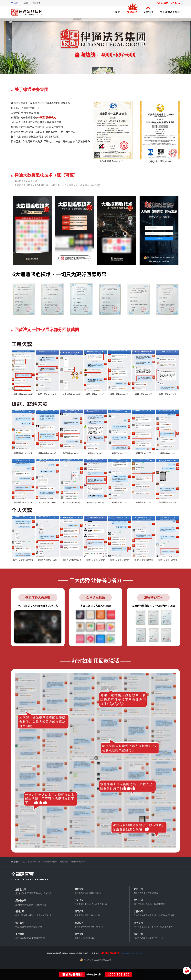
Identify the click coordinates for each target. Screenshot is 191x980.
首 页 (117, 12)
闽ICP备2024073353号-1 (133, 953)
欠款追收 (132, 12)
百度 (23, 862)
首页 (26, 3)
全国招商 (148, 12)
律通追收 (37, 3)
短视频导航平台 (78, 862)
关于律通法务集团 (170, 12)
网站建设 (64, 862)
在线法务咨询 (34, 862)
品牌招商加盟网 (50, 862)
